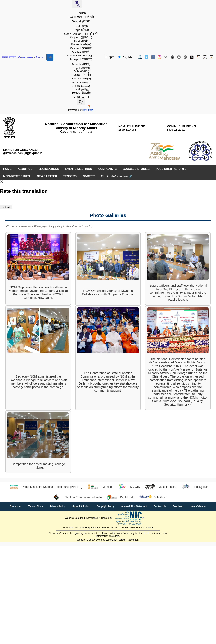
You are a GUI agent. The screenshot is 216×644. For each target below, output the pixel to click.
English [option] (81, 13)
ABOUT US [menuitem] (25, 169)
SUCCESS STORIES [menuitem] (136, 169)
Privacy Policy (57, 506)
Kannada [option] (81, 44)
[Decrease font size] (211, 57)
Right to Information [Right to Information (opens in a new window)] (116, 176)
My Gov (128, 487)
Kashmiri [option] (81, 48)
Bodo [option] (81, 26)
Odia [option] (81, 71)
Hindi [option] (81, 41)
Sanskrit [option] (81, 79)
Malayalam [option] (81, 56)
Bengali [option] (81, 21)
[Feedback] (173, 57)
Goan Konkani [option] (81, 34)
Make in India (160, 487)
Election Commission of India (76, 497)
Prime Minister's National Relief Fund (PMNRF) (45, 487)
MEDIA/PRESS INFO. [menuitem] (17, 176)
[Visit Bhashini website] (89, 110)
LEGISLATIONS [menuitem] (49, 169)
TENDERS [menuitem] (70, 176)
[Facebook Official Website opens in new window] (153, 57)
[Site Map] (179, 57)
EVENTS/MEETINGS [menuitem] (79, 169)
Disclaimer (15, 506)
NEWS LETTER (47, 176)
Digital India (121, 497)
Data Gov (152, 497)
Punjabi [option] (81, 75)
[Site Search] (166, 57)
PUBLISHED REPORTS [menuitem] (171, 169)
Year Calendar (198, 506)
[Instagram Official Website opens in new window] (160, 57)
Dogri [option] (81, 30)
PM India (99, 487)
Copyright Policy (105, 506)
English (125, 57)
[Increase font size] (198, 57)
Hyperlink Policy (81, 506)
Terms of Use (35, 506)
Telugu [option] (81, 93)
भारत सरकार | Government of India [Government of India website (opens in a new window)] (23, 57)
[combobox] (77, 4)
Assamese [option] (81, 17)
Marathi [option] (81, 64)
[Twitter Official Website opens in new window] (147, 57)
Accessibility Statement (134, 506)
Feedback (178, 506)
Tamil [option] (81, 89)
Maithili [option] (81, 52)
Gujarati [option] (81, 37)
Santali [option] (81, 82)
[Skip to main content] (50, 57)
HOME (7, 169)
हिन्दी (110, 57)
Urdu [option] (81, 97)
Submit (6, 207)
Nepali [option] (81, 68)
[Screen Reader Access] (185, 57)
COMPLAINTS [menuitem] (107, 169)
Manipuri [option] (81, 59)
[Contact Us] (140, 57)
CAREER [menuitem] (89, 176)
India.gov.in (194, 487)
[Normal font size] (205, 57)
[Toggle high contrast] (192, 57)
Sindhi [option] (81, 86)
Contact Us (160, 506)
